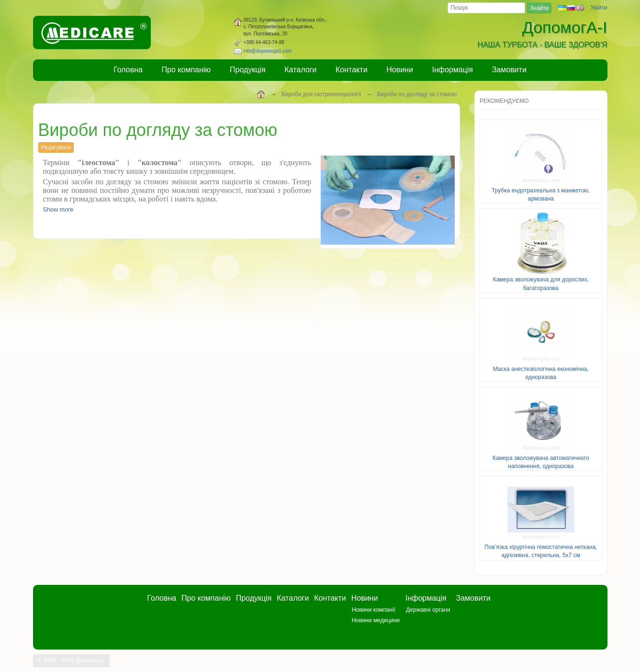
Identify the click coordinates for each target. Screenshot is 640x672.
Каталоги (300, 70)
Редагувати (56, 147)
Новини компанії (374, 610)
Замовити (509, 70)
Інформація (453, 70)
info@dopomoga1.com (268, 51)
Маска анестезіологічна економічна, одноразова (541, 373)
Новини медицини (376, 620)
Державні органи (428, 610)
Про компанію (186, 70)
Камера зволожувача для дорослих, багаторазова (541, 284)
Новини (400, 70)
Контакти (352, 70)
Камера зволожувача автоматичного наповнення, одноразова (541, 462)
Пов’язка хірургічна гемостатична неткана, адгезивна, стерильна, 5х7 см (541, 551)
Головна (128, 70)
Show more (58, 210)
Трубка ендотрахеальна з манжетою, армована (541, 195)
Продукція (248, 70)
